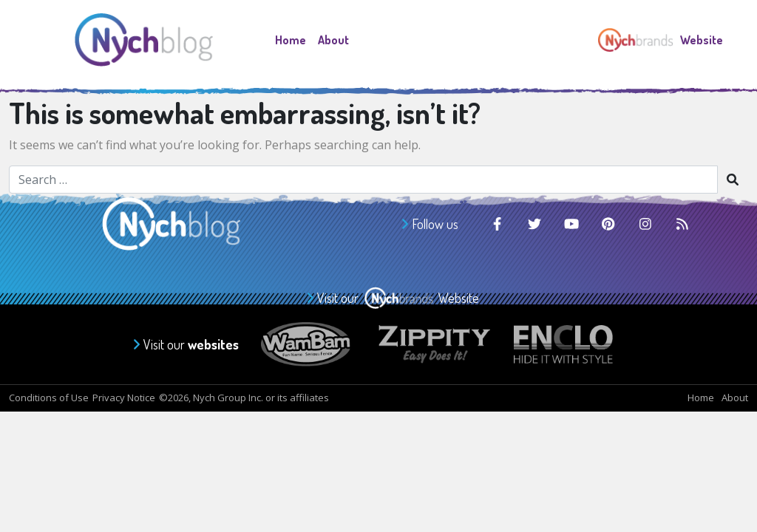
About (333, 40)
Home (291, 40)
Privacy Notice (124, 398)
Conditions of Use (49, 398)
